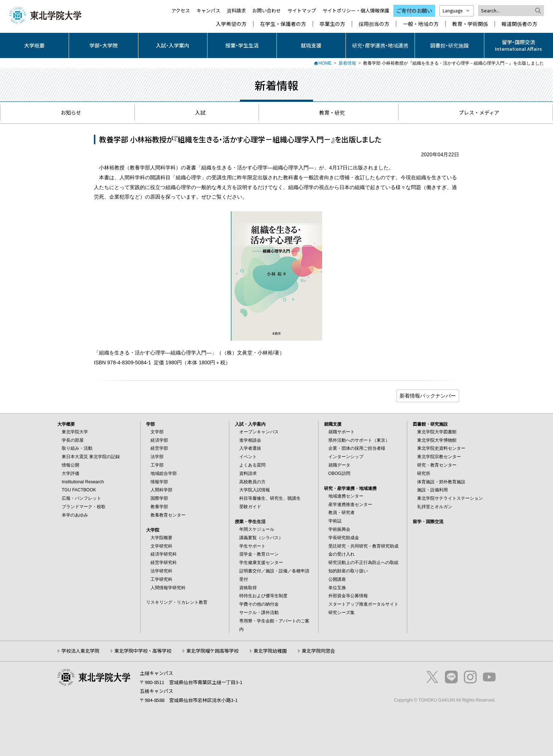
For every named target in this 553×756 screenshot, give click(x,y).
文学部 (157, 432)
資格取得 (248, 588)
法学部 (157, 457)
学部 (150, 424)
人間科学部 (161, 490)
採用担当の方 (374, 24)
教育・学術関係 (470, 24)
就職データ (339, 465)
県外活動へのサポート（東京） (359, 440)
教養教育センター (168, 515)
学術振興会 (339, 529)
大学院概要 (161, 538)
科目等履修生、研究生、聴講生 (270, 498)
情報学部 (159, 482)
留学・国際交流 (428, 522)
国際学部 (159, 498)
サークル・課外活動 (259, 613)
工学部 (157, 465)
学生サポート (252, 546)
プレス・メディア (476, 112)
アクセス (181, 10)
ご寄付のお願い (414, 11)
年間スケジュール (257, 529)
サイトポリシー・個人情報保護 (356, 10)
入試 (197, 112)
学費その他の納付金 (259, 604)
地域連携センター (346, 496)
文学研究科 (161, 546)
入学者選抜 (250, 448)
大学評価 (70, 473)
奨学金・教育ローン (259, 554)
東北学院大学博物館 (437, 440)
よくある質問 (252, 465)
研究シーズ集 (342, 613)
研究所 (424, 473)
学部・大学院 (104, 45)
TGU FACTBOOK (79, 490)
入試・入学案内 (173, 45)
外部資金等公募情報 (348, 596)
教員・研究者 (342, 513)
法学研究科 (161, 571)
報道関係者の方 (519, 24)
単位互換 (337, 588)
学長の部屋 (73, 440)
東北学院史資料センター (441, 448)
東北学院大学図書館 (437, 432)
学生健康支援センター (261, 563)
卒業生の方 (332, 24)
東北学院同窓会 (318, 651)
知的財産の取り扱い (348, 571)
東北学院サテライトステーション (450, 498)
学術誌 (335, 521)
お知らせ (67, 112)
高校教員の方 (252, 482)
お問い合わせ (267, 10)
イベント (248, 457)
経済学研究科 (164, 554)
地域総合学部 (164, 473)
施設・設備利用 (432, 490)
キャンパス (208, 10)
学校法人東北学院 (80, 651)
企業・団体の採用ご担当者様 (357, 448)
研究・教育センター (437, 465)
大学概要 (34, 45)
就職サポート (342, 432)
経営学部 (159, 448)
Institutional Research (83, 482)
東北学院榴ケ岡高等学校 (212, 651)
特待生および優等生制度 (263, 596)
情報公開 (70, 465)
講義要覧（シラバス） (261, 538)
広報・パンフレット (81, 498)
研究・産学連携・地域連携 (380, 45)
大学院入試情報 (255, 490)
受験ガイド (250, 507)
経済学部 (159, 440)
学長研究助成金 (344, 538)
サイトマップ (302, 10)
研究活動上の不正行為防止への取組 (363, 563)
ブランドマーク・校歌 (84, 507)
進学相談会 (250, 440)
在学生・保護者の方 (283, 24)
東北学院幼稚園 (270, 651)
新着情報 (347, 63)
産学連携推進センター (350, 504)
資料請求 (236, 10)
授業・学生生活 (242, 45)
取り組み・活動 (77, 448)
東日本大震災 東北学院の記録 (91, 457)
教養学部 (159, 507)
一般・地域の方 (421, 24)
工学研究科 (161, 579)
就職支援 (311, 45)
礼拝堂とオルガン (435, 507)
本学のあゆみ (75, 515)
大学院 (153, 530)
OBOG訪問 (339, 473)
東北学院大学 (75, 432)
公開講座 (337, 579)
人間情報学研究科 (168, 588)
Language (457, 10)
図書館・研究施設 (449, 45)
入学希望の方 (231, 24)
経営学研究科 (164, 563)
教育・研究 (329, 112)
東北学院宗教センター (439, 457)
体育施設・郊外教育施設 (441, 482)
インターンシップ (346, 457)
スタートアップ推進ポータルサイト (363, 604)
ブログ (428, 396)
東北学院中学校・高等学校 (143, 651)
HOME (325, 63)
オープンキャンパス (259, 432)
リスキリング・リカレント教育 (177, 602)
